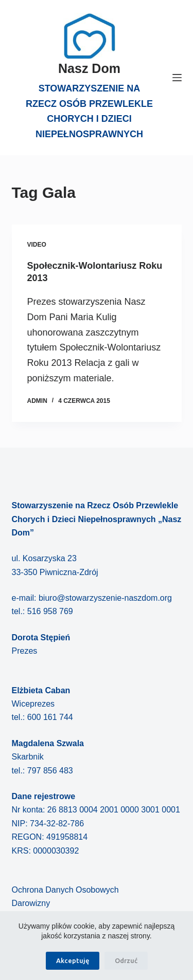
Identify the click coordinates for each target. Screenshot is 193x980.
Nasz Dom (89, 68)
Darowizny (31, 903)
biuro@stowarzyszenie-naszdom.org (105, 598)
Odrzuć (126, 960)
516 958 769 (50, 611)
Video (37, 245)
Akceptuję (73, 960)
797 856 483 (50, 771)
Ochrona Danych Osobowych (65, 890)
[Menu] (177, 78)
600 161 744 (50, 717)
